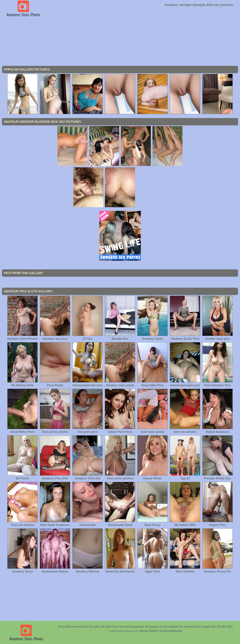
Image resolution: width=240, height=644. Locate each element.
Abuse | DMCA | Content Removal (161, 631)
